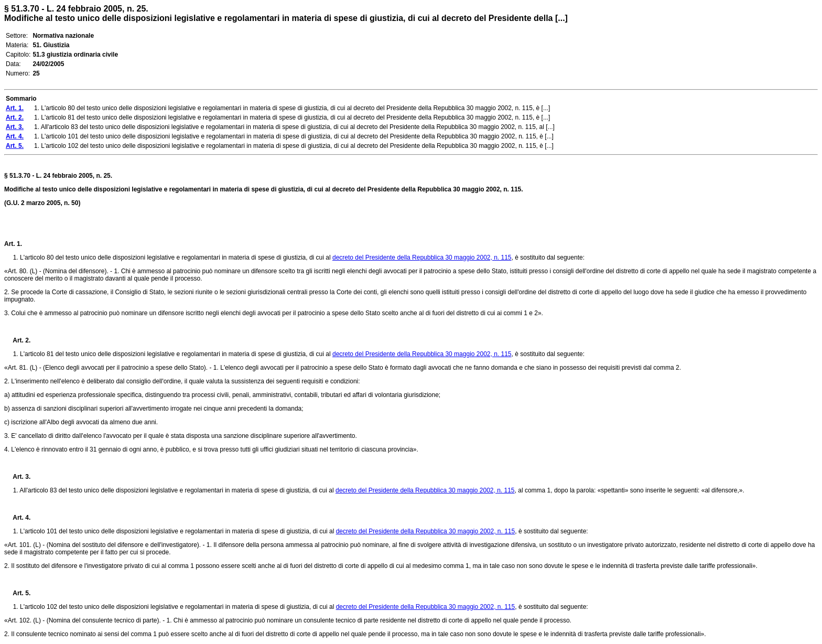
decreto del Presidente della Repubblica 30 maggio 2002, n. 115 (422, 257)
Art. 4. (17, 518)
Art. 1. (13, 244)
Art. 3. (17, 477)
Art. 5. (17, 593)
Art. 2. (17, 340)
